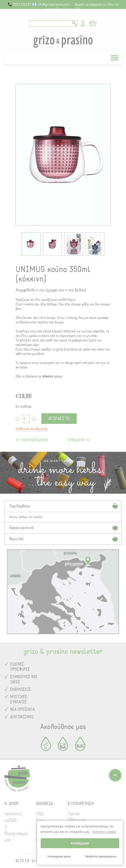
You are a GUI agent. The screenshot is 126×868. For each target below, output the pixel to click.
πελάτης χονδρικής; (32, 429)
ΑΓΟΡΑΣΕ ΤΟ (59, 419)
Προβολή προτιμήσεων (101, 857)
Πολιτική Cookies (104, 832)
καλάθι (11, 820)
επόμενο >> (79, 439)
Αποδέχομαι (80, 843)
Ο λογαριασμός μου (16, 834)
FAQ (40, 814)
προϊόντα (13, 814)
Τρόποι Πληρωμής (77, 817)
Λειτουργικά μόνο (59, 857)
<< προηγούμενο (32, 439)
